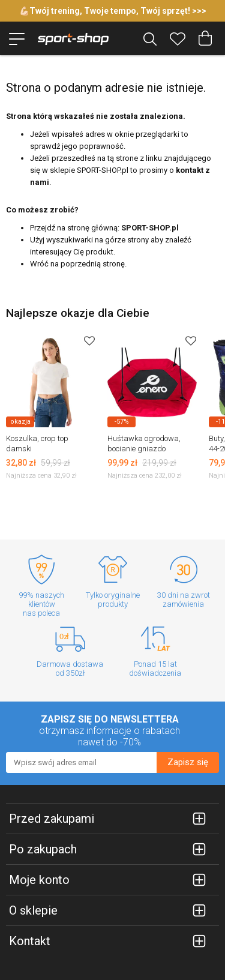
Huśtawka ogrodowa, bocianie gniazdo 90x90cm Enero (144, 449)
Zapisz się (188, 762)
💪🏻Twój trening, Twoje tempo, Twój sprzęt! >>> (113, 11)
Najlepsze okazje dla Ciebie (78, 313)
